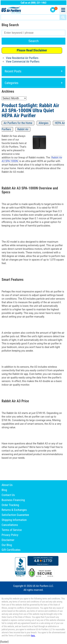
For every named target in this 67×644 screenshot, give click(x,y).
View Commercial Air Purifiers (23, 62)
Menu (63, 10)
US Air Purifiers (12, 10)
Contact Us (8, 495)
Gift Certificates (11, 550)
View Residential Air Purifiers (22, 58)
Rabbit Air (23, 129)
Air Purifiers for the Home (18, 123)
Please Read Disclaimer (32, 50)
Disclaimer (8, 540)
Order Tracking (10, 505)
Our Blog (7, 545)
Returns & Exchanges (14, 510)
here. (33, 636)
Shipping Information (14, 520)
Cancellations (10, 525)
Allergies (44, 123)
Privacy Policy (10, 535)
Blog (4, 490)
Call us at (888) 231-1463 (34, 3)
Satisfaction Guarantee (15, 515)
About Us (7, 485)
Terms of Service (12, 530)
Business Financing (13, 500)
